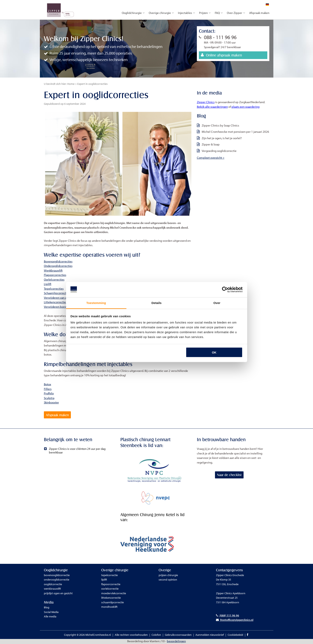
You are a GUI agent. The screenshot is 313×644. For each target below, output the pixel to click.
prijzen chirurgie (168, 576)
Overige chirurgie (161, 13)
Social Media (51, 612)
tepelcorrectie (109, 576)
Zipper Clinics (206, 102)
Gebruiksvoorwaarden (178, 635)
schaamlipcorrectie (113, 603)
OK (214, 352)
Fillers (48, 389)
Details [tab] (157, 303)
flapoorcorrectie (111, 585)
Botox (48, 384)
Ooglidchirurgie (133, 13)
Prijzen (205, 13)
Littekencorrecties (55, 302)
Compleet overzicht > (211, 158)
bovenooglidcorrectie (57, 576)
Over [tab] (217, 303)
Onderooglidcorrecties (58, 266)
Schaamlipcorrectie (56, 293)
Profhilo (49, 393)
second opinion (168, 580)
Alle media (50, 617)
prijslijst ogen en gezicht (58, 594)
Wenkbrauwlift (53, 270)
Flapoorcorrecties (55, 275)
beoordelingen (176, 642)
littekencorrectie (111, 598)
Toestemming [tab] (96, 303)
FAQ (219, 13)
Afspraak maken (259, 13)
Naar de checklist (230, 475)
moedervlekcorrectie (114, 594)
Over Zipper (236, 13)
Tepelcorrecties (54, 289)
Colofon (156, 635)
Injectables (186, 13)
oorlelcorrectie (110, 589)
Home (71, 84)
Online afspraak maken (221, 55)
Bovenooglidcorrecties (58, 261)
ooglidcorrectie (53, 585)
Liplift (48, 284)
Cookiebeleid (235, 635)
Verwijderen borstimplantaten (63, 307)
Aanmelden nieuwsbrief (210, 635)
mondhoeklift (109, 607)
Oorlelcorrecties (54, 279)
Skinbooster (51, 402)
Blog (47, 608)
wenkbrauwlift (52, 589)
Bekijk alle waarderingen (212, 107)
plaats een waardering (245, 107)
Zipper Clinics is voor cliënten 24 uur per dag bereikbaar (75, 451)
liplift (104, 580)
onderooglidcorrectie (57, 580)
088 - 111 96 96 (220, 37)
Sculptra (49, 398)
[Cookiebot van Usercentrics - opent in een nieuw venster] (225, 290)
